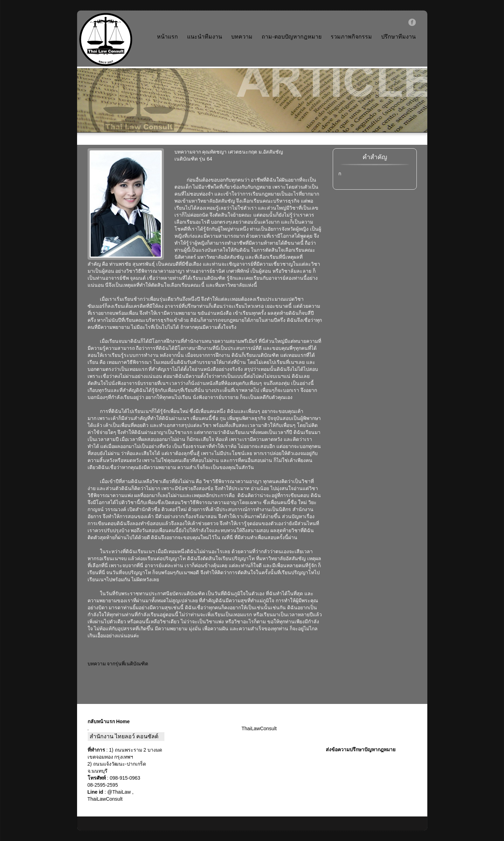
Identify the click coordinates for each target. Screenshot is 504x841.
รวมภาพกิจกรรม (351, 37)
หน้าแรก (167, 37)
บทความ (242, 37)
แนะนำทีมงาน (205, 37)
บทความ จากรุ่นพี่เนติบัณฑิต (118, 664)
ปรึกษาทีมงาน (398, 37)
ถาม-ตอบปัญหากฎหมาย (291, 37)
